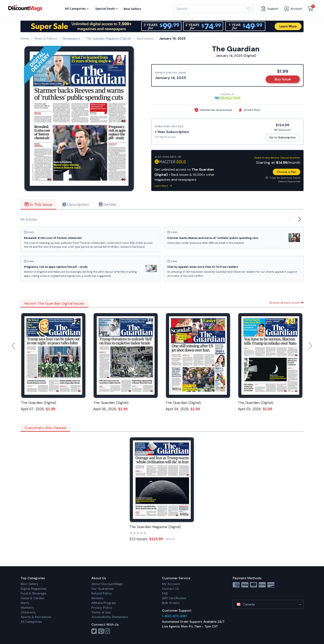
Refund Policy (102, 593)
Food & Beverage (33, 593)
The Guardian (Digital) (39, 403)
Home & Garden (33, 598)
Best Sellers (30, 584)
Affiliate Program (104, 603)
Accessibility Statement (110, 617)
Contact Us (170, 589)
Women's (27, 608)
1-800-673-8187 (175, 616)
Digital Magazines (34, 589)
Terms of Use (101, 612)
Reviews (97, 598)
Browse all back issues (287, 303)
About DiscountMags (107, 584)
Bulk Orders (171, 603)
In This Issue (38, 204)
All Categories (31, 622)
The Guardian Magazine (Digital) (155, 527)
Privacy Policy (102, 608)
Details (108, 204)
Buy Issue (283, 79)
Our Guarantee (102, 589)
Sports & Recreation (36, 617)
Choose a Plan (287, 172)
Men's (25, 603)
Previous (14, 346)
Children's (28, 612)
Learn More (163, 186)
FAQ (165, 593)
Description (76, 204)
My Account (171, 584)
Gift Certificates (174, 598)
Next (310, 346)
